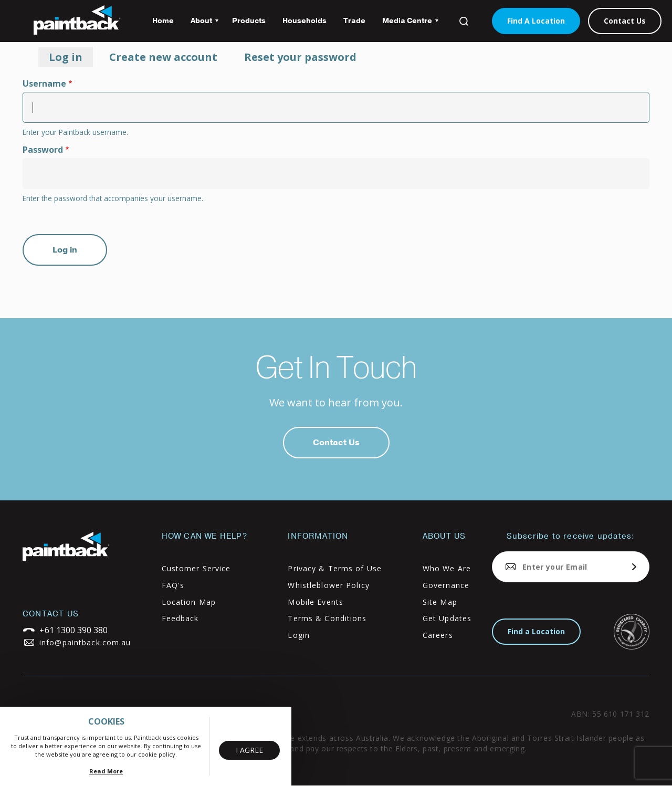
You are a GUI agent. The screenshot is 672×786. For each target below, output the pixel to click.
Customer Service (196, 568)
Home (163, 21)
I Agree (249, 750)
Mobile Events (316, 602)
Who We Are (447, 568)
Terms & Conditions (327, 618)
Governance (446, 585)
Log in (71, 58)
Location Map (189, 602)
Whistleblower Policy (328, 585)
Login (299, 635)
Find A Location (536, 21)
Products (249, 21)
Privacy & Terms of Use (335, 568)
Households (304, 21)
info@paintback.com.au (85, 642)
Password (43, 150)
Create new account (163, 57)
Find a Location (536, 631)
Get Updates (447, 618)
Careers (438, 635)
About (200, 24)
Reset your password (300, 57)
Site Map (440, 602)
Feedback (180, 618)
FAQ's (173, 585)
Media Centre (406, 24)
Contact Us (625, 21)
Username (44, 83)
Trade (354, 21)
